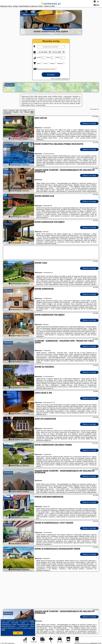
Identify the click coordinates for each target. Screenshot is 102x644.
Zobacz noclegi (89, 123)
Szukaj (51, 75)
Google (32, 621)
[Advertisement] (51, 591)
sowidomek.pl (51, 4)
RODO (3, 630)
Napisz (100, 643)
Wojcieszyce (8, 120)
